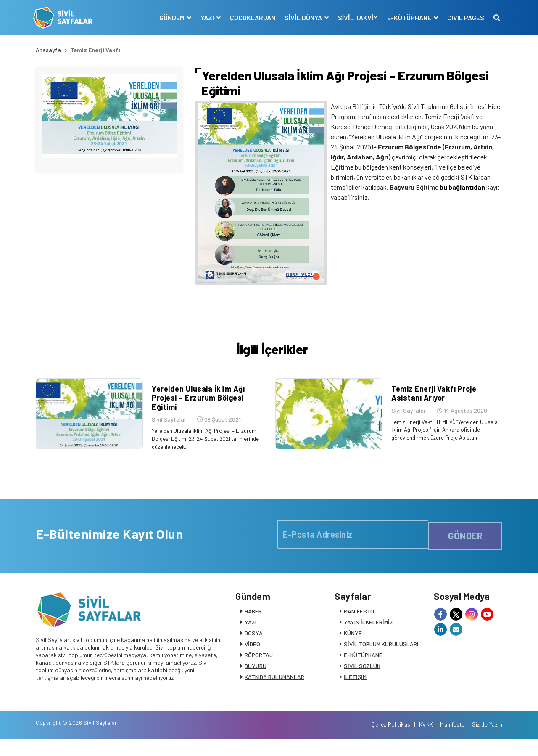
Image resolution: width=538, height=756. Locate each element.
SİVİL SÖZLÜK (362, 678)
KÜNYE (353, 645)
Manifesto (453, 740)
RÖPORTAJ (259, 667)
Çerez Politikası (392, 740)
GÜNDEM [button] (170, 17)
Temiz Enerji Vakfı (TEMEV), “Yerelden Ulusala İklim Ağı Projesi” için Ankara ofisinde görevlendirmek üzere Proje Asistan (444, 439)
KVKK (426, 740)
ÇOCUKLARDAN (250, 17)
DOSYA (254, 645)
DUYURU (256, 678)
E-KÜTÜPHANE (363, 667)
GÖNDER (465, 544)
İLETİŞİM (355, 689)
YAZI (251, 634)
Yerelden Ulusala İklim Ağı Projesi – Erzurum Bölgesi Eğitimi (196, 407)
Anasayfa (48, 50)
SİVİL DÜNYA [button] (301, 17)
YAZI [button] (205, 17)
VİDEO (252, 656)
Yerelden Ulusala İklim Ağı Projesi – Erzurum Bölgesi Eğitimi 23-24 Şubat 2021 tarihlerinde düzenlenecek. (203, 448)
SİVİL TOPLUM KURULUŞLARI (381, 656)
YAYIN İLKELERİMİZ (368, 634)
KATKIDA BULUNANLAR (274, 689)
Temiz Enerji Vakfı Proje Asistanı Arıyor (431, 403)
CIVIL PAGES (463, 17)
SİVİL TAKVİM (355, 17)
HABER (253, 623)
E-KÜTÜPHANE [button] (407, 17)
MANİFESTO (359, 623)
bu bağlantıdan (462, 187)
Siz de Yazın (487, 740)
